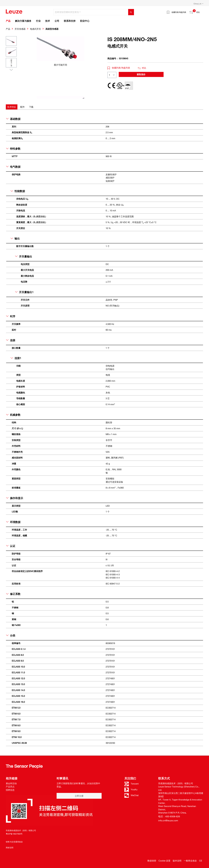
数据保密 (152, 861)
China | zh (198, 4)
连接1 (16, 358)
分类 (11, 635)
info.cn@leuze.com (168, 820)
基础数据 (13, 119)
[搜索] (131, 12)
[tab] (12, 107)
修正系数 (13, 594)
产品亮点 (10, 787)
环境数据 (13, 522)
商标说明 (10, 848)
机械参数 (13, 415)
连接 (11, 340)
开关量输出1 (24, 292)
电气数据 (13, 167)
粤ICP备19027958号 (14, 834)
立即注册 (79, 796)
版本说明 (177, 861)
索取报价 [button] (141, 74)
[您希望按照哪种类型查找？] (91, 12)
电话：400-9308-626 (169, 816)
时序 (11, 316)
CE (201, 861)
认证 (11, 546)
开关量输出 (24, 256)
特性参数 (13, 149)
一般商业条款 (190, 861)
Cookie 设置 (164, 861)
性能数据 (18, 191)
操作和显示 (15, 498)
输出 (15, 238)
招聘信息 (10, 790)
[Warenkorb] (201, 11)
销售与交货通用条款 (14, 842)
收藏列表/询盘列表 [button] (119, 68)
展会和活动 (11, 783)
